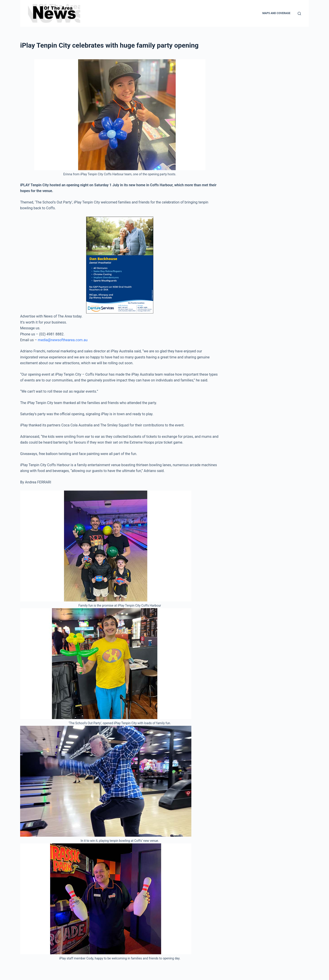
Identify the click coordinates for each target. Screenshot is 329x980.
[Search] (299, 14)
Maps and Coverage (276, 13)
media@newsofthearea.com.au (63, 340)
